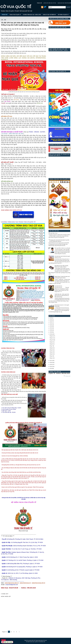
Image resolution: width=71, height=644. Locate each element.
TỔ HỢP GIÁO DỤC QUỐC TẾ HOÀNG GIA (35, 642)
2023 (51, 324)
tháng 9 (51, 342)
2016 (51, 362)
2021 (51, 328)
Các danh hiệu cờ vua (53, 233)
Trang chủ (68, 376)
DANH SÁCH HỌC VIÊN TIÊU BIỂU (64, 3)
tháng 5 (51, 350)
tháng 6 (51, 348)
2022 (51, 326)
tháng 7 (51, 346)
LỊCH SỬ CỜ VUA (58, 286)
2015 (51, 364)
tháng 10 (51, 340)
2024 (51, 322)
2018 (51, 334)
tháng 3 (51, 354)
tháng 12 (51, 336)
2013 (51, 369)
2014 (51, 367)
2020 (51, 330)
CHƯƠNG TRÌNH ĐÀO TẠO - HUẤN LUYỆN (32, 15)
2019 (51, 332)
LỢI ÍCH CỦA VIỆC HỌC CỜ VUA (50, 3)
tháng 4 (51, 352)
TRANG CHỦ (39, 3)
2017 (51, 360)
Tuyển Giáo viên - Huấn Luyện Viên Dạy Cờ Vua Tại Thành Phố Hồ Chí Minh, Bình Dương (62, 296)
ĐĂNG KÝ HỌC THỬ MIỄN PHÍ (49, 15)
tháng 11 (51, 338)
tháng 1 (51, 358)
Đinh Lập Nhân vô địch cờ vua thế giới (62, 248)
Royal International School (41, 640)
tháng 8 (51, 344)
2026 (51, 318)
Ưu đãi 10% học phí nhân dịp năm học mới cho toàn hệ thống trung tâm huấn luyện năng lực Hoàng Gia (22, 24)
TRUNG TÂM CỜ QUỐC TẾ (15, 15)
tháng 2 (51, 356)
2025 (51, 320)
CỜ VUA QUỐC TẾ (16, 7)
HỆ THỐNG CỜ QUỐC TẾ (63, 15)
